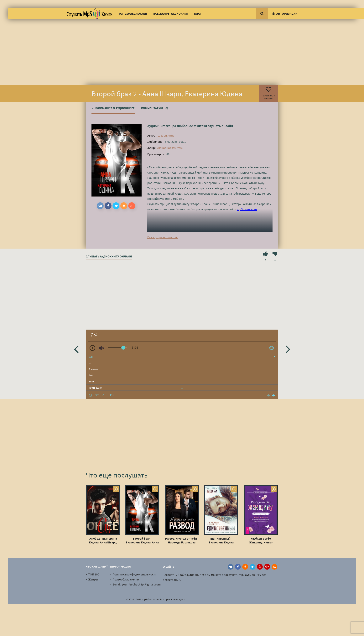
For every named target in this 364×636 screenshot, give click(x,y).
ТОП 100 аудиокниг (133, 13)
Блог (198, 13)
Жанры (93, 579)
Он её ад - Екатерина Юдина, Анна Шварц (103, 540)
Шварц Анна (166, 135)
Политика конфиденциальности (135, 574)
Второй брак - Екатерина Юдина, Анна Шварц (142, 540)
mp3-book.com (247, 209)
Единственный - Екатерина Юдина (221, 540)
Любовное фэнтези (192, 126)
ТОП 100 (94, 574)
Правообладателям (126, 579)
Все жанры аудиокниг (171, 13)
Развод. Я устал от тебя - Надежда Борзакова (182, 540)
